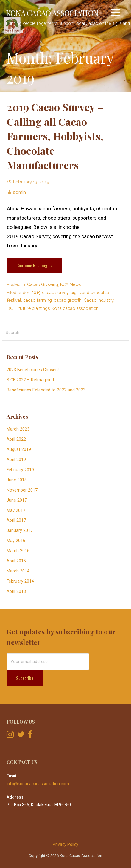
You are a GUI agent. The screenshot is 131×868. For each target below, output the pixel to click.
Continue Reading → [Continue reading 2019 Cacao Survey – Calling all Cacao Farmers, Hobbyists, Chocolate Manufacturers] (35, 265)
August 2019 (19, 450)
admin (19, 192)
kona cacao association (75, 308)
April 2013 (16, 591)
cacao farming (38, 300)
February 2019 (20, 470)
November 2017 (22, 490)
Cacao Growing (43, 284)
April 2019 (16, 460)
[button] (116, 14)
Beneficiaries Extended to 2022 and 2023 (46, 390)
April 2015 (16, 561)
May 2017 (16, 510)
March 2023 (18, 429)
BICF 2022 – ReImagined (30, 380)
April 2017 (16, 520)
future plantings (34, 308)
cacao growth (68, 300)
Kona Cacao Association (52, 13)
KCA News (71, 284)
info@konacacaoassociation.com (38, 784)
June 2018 (17, 480)
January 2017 (20, 531)
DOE (12, 308)
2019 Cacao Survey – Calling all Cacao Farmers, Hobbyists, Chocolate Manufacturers (55, 136)
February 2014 (20, 581)
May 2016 (16, 541)
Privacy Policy (65, 844)
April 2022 (16, 439)
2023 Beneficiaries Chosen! (33, 370)
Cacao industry (99, 300)
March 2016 (18, 551)
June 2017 (17, 500)
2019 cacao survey (50, 292)
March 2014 (18, 571)
